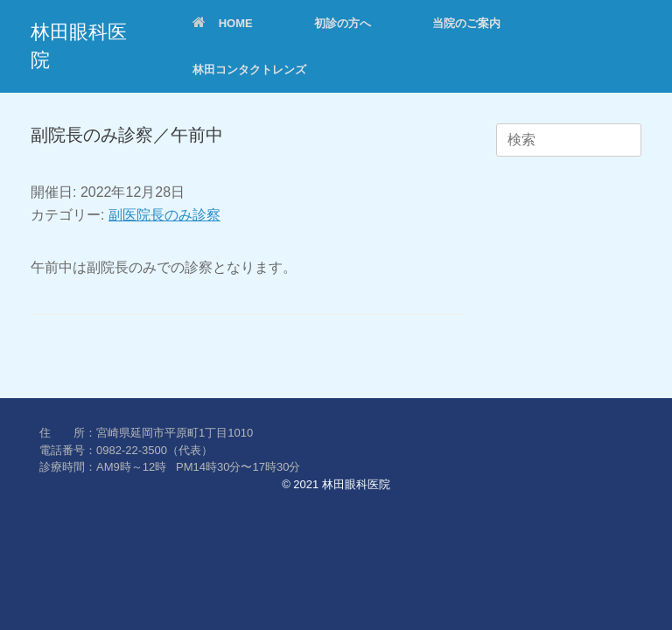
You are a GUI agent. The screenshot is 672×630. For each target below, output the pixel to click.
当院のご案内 (466, 23)
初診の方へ (343, 23)
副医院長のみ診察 (164, 215)
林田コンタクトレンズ (249, 70)
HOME (223, 23)
